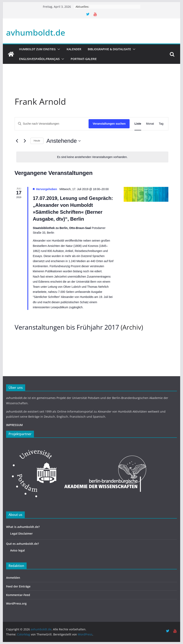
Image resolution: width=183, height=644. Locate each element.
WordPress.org (16, 603)
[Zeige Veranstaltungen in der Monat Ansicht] (150, 124)
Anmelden (13, 578)
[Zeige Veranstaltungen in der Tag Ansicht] (161, 124)
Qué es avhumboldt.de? (22, 544)
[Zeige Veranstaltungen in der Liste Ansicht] (138, 124)
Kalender (74, 49)
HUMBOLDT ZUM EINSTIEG (37, 49)
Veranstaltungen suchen (109, 124)
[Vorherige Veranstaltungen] (17, 141)
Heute (37, 141)
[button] (58, 49)
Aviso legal (17, 550)
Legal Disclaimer (21, 533)
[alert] (92, 157)
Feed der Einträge (18, 586)
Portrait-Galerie (84, 59)
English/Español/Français (39, 59)
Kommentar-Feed (18, 595)
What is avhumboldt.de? (23, 527)
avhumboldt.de (36, 32)
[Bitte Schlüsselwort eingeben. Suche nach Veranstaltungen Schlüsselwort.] (52, 124)
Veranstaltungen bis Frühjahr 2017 (67, 327)
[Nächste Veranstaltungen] (25, 141)
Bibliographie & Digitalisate (109, 49)
